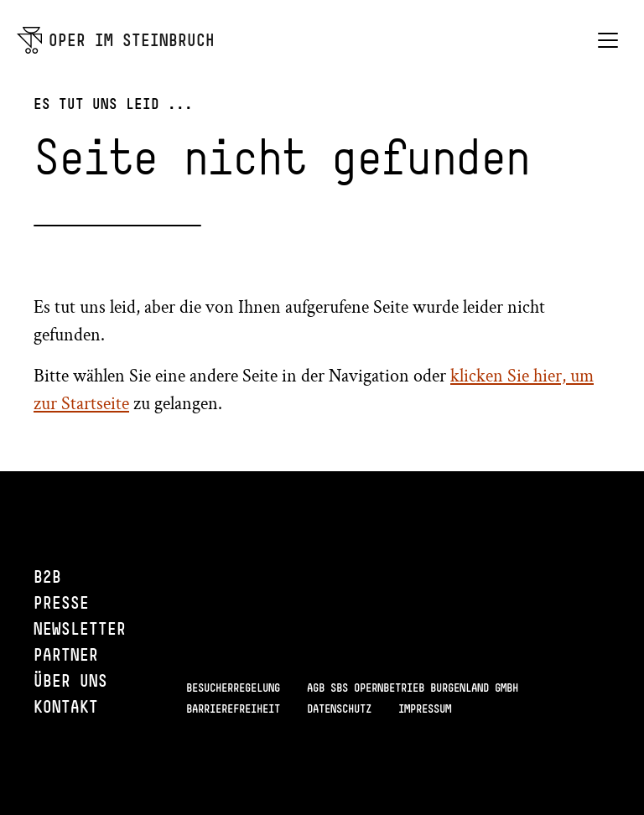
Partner (66, 654)
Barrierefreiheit (233, 709)
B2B (47, 576)
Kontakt (66, 706)
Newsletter (80, 628)
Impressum (425, 709)
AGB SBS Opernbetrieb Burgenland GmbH (413, 688)
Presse (61, 602)
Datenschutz (339, 709)
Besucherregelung (233, 688)
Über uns (70, 680)
